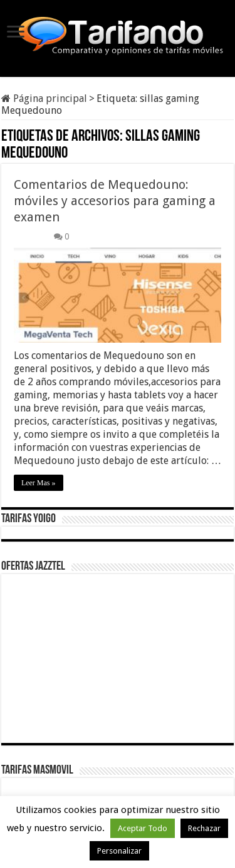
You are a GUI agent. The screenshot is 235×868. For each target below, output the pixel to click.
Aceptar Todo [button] (143, 828)
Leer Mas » (39, 483)
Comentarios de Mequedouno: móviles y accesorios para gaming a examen (115, 201)
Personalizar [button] (119, 851)
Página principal (44, 98)
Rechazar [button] (204, 828)
